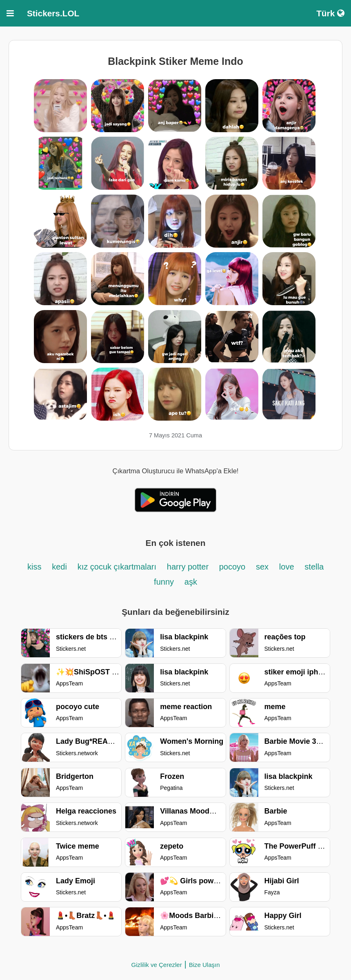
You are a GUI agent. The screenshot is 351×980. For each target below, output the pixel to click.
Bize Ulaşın (204, 965)
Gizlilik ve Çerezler (156, 965)
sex (262, 567)
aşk (191, 582)
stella (314, 567)
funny (164, 582)
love (287, 567)
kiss (34, 567)
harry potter (189, 567)
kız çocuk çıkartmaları (117, 567)
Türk (330, 13)
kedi (59, 567)
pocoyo (232, 567)
